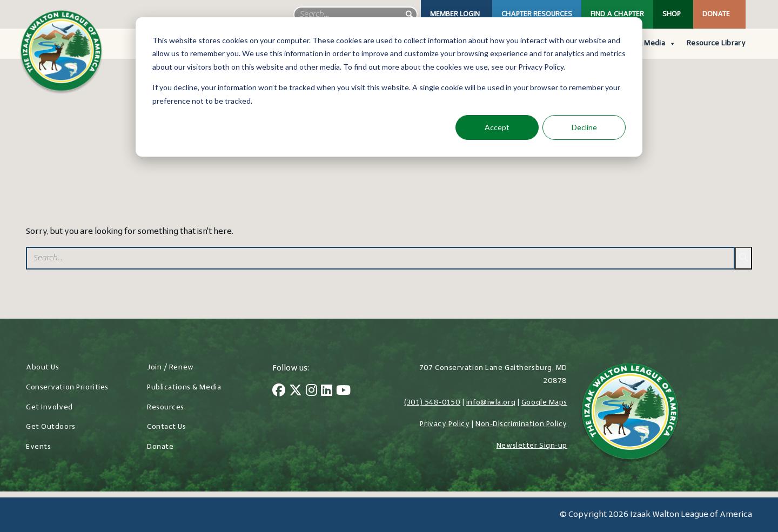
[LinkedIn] (327, 392)
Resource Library (716, 43)
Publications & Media (184, 388)
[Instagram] (311, 392)
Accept (497, 127)
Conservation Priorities (67, 388)
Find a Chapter (617, 14)
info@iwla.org (491, 403)
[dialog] (389, 87)
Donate (716, 14)
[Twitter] (296, 392)
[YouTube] (343, 392)
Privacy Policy (445, 424)
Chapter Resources (537, 14)
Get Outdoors (51, 427)
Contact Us (167, 427)
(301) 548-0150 (432, 403)
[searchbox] (356, 15)
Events (38, 447)
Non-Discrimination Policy (521, 424)
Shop (672, 14)
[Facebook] (279, 392)
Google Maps (544, 403)
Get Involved (49, 408)
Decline (584, 127)
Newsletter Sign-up (532, 446)
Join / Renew (170, 368)
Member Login (455, 14)
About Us (42, 368)
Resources (166, 408)
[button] (410, 15)
